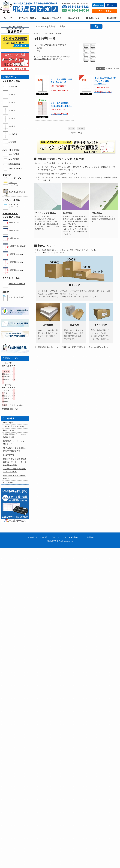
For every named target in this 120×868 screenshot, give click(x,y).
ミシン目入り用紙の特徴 (14, 426)
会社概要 (112, 18)
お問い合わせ (93, 18)
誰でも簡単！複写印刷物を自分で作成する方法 (15, 450)
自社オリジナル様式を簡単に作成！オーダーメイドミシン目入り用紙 (15, 462)
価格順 (110, 68)
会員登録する (98, 5)
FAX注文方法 (9, 455)
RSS (5, 482)
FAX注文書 (74, 18)
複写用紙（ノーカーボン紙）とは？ (14, 443)
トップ (8, 18)
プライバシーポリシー (59, 537)
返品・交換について (12, 423)
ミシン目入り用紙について (52, 163)
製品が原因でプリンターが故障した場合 (15, 436)
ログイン (111, 5)
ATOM (11, 482)
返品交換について (77, 537)
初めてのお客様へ (27, 18)
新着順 (116, 68)
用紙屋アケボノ (30, 7)
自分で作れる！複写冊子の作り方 (15, 477)
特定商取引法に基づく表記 (37, 537)
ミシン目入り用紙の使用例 (42, 59)
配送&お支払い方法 (52, 18)
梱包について (48, 253)
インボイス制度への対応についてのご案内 (15, 470)
